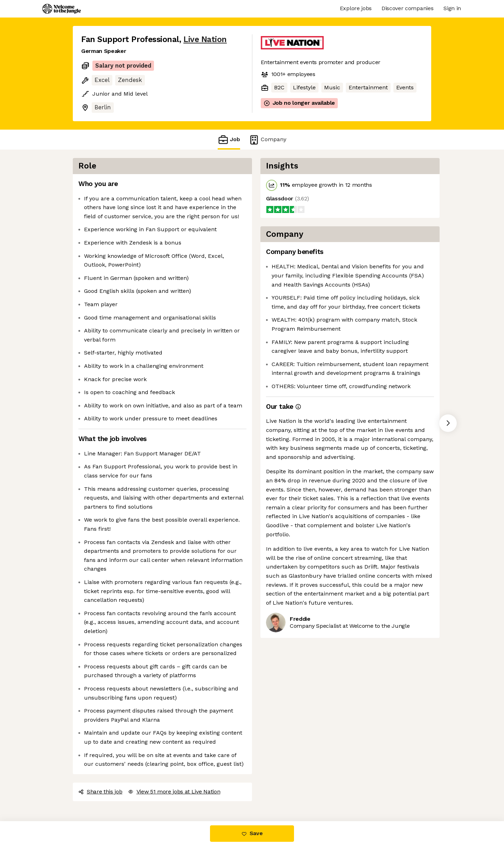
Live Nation (205, 39)
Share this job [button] (100, 792)
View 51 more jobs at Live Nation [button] (174, 792)
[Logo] (62, 9)
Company (267, 140)
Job (229, 140)
